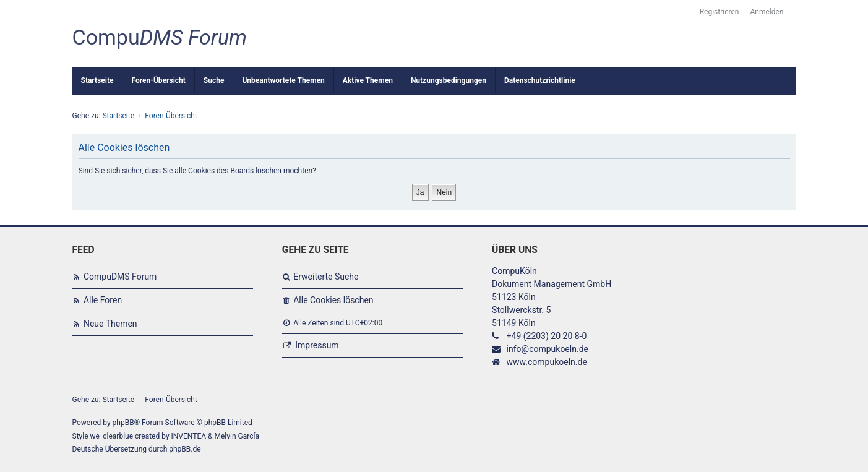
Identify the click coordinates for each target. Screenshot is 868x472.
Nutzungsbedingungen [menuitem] (449, 80)
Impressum (317, 345)
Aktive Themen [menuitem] (368, 80)
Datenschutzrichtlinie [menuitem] (540, 80)
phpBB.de (185, 449)
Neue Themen (110, 324)
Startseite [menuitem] (97, 80)
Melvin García (237, 436)
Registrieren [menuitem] (720, 12)
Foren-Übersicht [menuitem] (158, 80)
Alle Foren (103, 300)
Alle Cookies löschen (333, 300)
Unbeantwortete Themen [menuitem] (283, 80)
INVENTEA (189, 436)
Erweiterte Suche (326, 277)
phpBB (123, 423)
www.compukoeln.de (547, 362)
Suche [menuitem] (214, 80)
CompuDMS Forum (120, 277)
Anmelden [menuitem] (767, 12)
